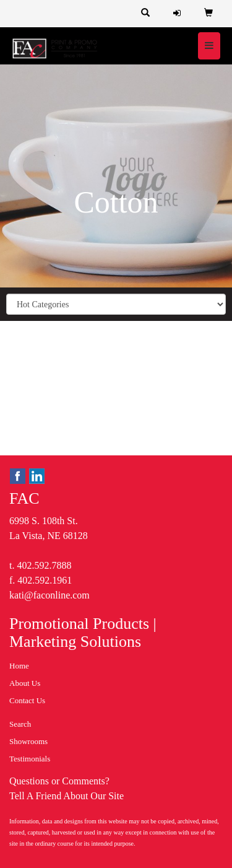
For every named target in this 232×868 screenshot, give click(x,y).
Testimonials (30, 759)
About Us (25, 683)
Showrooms (28, 741)
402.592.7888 (44, 565)
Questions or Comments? (59, 781)
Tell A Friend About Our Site (67, 796)
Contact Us (27, 700)
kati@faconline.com (49, 595)
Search (20, 724)
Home (19, 666)
